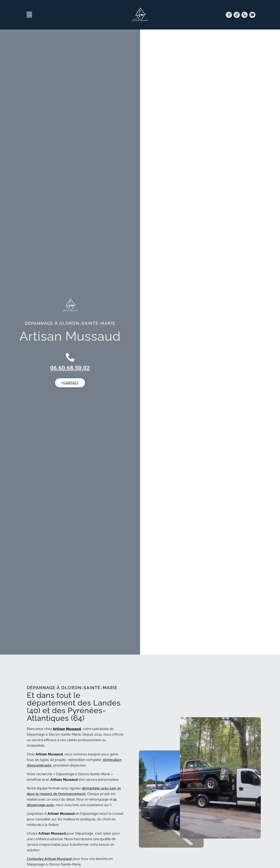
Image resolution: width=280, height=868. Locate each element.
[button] (70, 15)
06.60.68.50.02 (70, 368)
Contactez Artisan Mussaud (49, 859)
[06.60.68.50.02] (70, 357)
